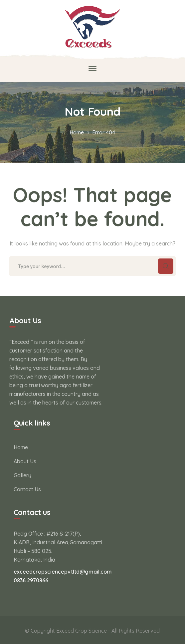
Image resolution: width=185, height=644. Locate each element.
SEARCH (166, 266)
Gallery (22, 475)
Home (77, 132)
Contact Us (27, 489)
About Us (25, 461)
